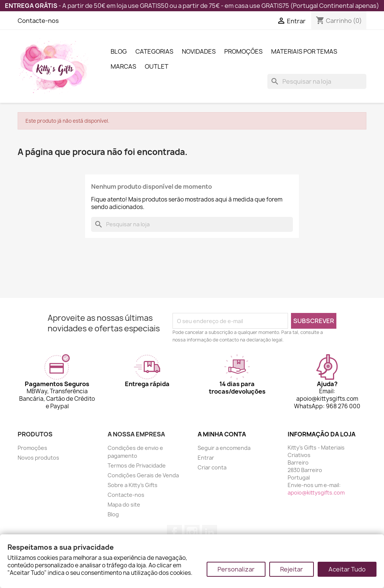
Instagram (192, 532)
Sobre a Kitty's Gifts (133, 485)
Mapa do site (124, 505)
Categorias (154, 51)
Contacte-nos (38, 21)
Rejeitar (292, 569)
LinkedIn (210, 532)
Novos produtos (38, 458)
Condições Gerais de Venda (143, 475)
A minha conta (222, 434)
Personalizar (236, 569)
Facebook (174, 532)
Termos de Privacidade (137, 465)
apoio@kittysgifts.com (316, 493)
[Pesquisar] (317, 81)
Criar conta (212, 467)
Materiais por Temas (304, 51)
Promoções (243, 51)
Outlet (157, 66)
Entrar (206, 458)
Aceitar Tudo (347, 569)
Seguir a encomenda (224, 448)
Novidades (199, 51)
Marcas (123, 66)
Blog (119, 51)
